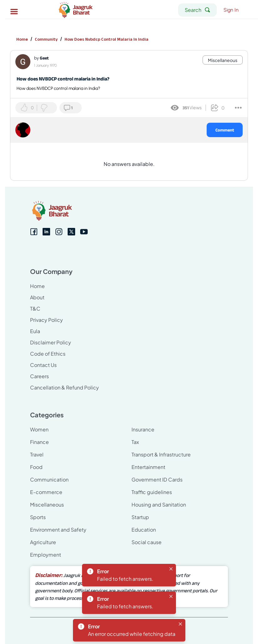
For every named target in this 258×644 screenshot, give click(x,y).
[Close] (171, 569)
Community (46, 39)
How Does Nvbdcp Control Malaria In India (106, 39)
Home (22, 39)
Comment (225, 130)
